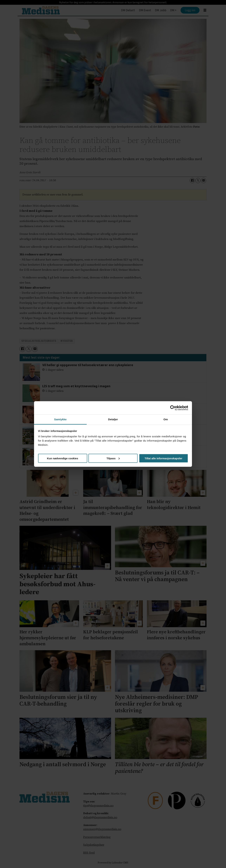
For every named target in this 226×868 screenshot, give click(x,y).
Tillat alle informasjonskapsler (163, 458)
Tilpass (113, 458)
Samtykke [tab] (60, 419)
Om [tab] (166, 419)
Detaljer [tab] (113, 419)
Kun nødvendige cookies (63, 458)
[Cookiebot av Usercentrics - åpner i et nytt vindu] (173, 408)
